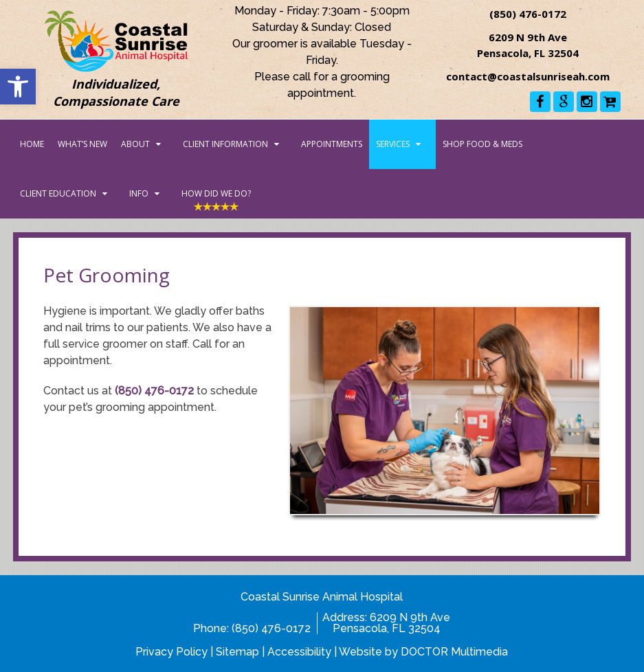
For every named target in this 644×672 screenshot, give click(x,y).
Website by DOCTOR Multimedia (423, 652)
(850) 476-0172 (528, 14)
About (135, 144)
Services (393, 144)
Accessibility (299, 652)
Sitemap (237, 652)
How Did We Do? (216, 193)
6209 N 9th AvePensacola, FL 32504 (392, 623)
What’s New (82, 144)
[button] (18, 87)
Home (32, 144)
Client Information (225, 144)
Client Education (58, 193)
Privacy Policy (171, 652)
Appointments (332, 144)
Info (139, 193)
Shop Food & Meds (482, 144)
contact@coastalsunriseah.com (528, 76)
